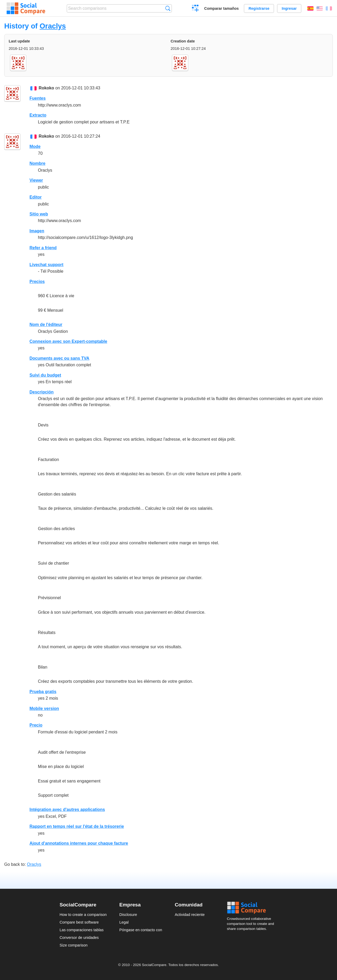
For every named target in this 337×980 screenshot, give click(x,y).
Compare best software (79, 922)
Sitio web (39, 214)
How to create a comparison (83, 915)
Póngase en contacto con (141, 930)
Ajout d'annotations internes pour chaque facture (79, 843)
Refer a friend (43, 248)
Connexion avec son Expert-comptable (68, 341)
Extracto (38, 115)
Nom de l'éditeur (46, 325)
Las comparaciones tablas (81, 930)
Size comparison (73, 945)
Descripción (42, 392)
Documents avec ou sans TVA (59, 358)
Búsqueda (168, 8)
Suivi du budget (45, 375)
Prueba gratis (43, 692)
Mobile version (44, 708)
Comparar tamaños (222, 8)
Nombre (37, 163)
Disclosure (128, 915)
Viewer (36, 180)
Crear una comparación (195, 9)
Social (252, 908)
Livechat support (46, 265)
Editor (36, 197)
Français (329, 8)
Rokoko (46, 88)
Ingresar (289, 8)
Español (310, 8)
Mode (35, 146)
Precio (36, 725)
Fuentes (38, 98)
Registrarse (259, 8)
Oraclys (53, 26)
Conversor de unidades (79, 938)
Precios (37, 282)
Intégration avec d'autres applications (67, 810)
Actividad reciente (190, 915)
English (320, 8)
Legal (124, 922)
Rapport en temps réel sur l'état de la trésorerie (77, 826)
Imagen (37, 231)
